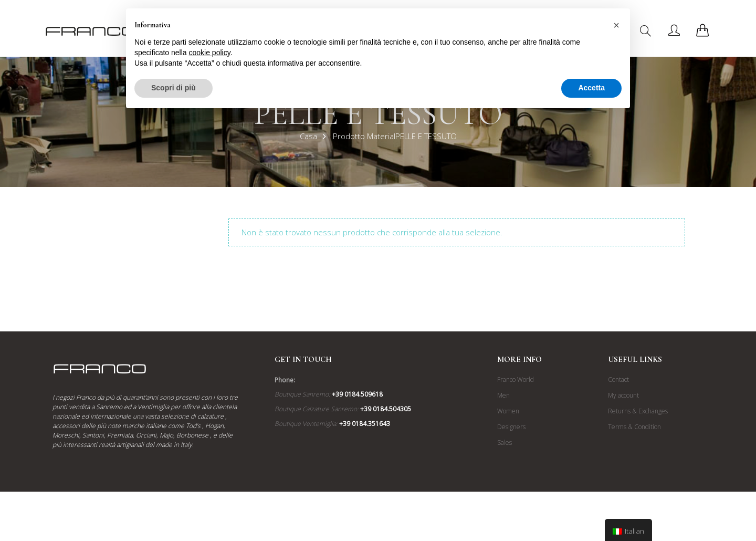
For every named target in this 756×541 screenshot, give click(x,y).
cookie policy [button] (210, 53)
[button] (616, 25)
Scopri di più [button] (174, 88)
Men (503, 395)
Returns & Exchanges (638, 411)
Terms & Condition (634, 427)
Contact (618, 379)
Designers (511, 427)
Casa (308, 136)
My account (623, 395)
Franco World (516, 379)
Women (508, 411)
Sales (505, 443)
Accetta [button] (591, 88)
